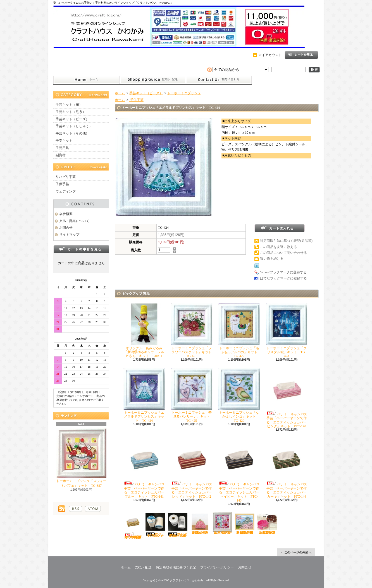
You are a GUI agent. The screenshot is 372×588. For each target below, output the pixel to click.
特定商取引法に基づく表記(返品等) (286, 241)
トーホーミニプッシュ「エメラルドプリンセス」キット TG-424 (144, 395)
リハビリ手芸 (66, 177)
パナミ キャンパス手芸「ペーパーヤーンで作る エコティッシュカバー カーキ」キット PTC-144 (288, 468)
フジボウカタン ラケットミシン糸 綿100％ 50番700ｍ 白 (178, 525)
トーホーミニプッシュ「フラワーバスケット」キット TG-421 (193, 331)
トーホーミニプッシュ (184, 93)
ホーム (86, 80)
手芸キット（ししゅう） (74, 126)
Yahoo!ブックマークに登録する (283, 272)
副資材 (61, 155)
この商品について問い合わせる (283, 253)
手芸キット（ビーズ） (72, 119)
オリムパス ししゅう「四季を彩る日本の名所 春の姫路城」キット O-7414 (246, 523)
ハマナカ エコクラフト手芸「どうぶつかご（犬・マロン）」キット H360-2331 (267, 523)
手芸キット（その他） (72, 133)
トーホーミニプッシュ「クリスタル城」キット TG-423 (287, 331)
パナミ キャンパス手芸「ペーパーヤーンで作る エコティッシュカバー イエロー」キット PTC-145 (133, 526)
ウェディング (66, 191)
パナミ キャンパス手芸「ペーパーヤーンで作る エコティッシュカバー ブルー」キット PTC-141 (145, 468)
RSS (76, 509)
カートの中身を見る (81, 249)
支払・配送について (153, 80)
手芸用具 (62, 148)
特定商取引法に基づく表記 (176, 567)
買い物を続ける (272, 259)
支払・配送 (143, 567)
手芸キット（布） (69, 105)
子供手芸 (62, 184)
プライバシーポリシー (217, 567)
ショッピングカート (301, 55)
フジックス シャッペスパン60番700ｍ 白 (156, 525)
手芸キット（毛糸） (71, 112)
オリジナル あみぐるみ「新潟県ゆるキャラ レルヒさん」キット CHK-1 (144, 331)
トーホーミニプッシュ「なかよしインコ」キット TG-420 (239, 395)
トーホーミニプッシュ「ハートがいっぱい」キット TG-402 (222, 523)
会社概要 (66, 214)
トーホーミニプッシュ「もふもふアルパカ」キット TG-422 (239, 331)
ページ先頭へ (296, 552)
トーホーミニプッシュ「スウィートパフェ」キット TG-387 (81, 458)
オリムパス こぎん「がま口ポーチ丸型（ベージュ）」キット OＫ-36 (201, 523)
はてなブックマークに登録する (283, 278)
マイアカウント (270, 55)
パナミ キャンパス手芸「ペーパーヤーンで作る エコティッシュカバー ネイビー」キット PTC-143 (240, 470)
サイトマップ (69, 235)
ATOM (93, 509)
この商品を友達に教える (278, 247)
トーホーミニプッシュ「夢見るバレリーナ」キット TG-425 (192, 395)
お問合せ (219, 80)
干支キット (64, 141)
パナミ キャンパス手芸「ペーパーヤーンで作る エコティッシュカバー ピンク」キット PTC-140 (288, 398)
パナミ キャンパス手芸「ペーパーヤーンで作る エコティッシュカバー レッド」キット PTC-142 (193, 468)
